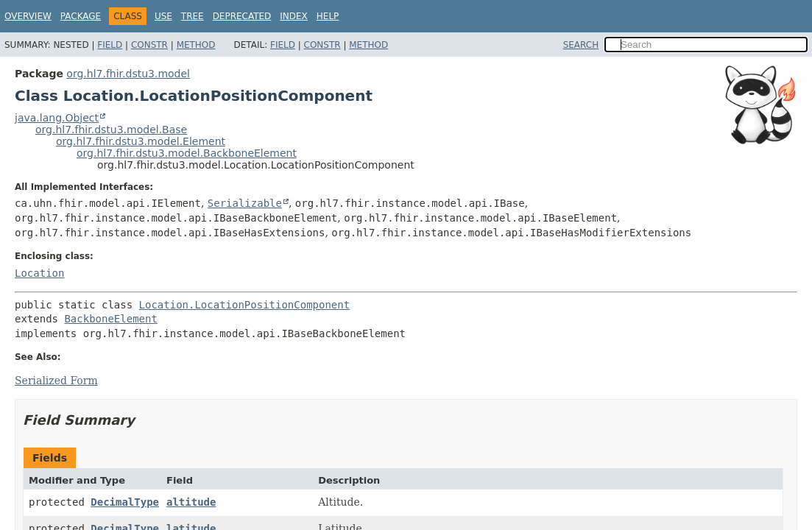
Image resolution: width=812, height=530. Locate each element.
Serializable (245, 203)
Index (294, 16)
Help (328, 16)
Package (81, 16)
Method (196, 45)
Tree (193, 16)
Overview (28, 16)
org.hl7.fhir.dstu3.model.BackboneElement (187, 153)
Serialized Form (56, 381)
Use (163, 16)
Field (110, 45)
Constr (149, 45)
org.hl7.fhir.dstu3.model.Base (111, 130)
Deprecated (242, 16)
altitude (191, 502)
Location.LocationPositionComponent (245, 305)
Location (39, 273)
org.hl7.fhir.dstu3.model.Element (141, 141)
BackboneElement (110, 319)
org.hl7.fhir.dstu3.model (128, 74)
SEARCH (581, 45)
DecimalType (125, 502)
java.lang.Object (57, 118)
